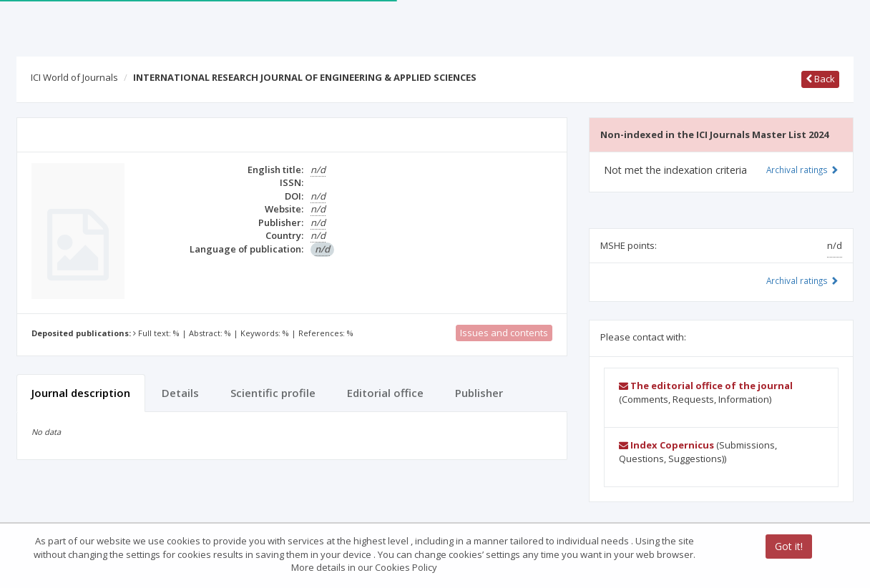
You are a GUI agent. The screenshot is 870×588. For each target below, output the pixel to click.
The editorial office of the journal (706, 386)
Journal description (81, 393)
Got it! (789, 546)
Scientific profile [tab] (273, 393)
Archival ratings (802, 170)
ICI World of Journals (74, 77)
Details (180, 393)
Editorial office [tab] (385, 393)
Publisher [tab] (479, 393)
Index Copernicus (666, 445)
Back (820, 79)
